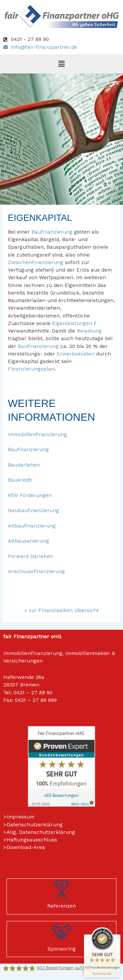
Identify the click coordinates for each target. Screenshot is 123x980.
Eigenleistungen (72, 323)
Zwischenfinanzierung (36, 262)
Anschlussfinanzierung (36, 571)
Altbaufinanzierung (32, 526)
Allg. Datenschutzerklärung (41, 832)
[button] (61, 64)
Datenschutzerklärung (35, 825)
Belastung (89, 331)
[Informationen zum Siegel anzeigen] (102, 974)
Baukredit (20, 480)
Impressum (20, 817)
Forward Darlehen (31, 556)
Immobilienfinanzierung (37, 434)
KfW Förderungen (30, 495)
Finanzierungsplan (31, 369)
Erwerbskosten (76, 354)
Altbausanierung (29, 541)
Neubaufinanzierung (33, 510)
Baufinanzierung (52, 232)
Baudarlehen (24, 465)
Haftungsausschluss (32, 840)
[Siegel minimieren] (117, 938)
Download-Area (26, 847)
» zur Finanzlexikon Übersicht (61, 610)
